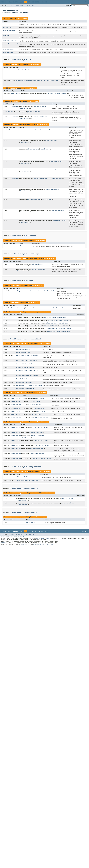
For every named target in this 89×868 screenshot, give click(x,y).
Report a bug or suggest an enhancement (12, 537)
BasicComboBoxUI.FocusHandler (27, 361)
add (35, 107)
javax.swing (6, 36)
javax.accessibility (9, 31)
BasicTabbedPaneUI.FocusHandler (27, 376)
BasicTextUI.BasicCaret (24, 382)
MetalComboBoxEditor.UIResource (28, 480)
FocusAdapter (24, 246)
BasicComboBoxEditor (23, 352)
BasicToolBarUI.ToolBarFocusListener (29, 385)
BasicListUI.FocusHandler (25, 364)
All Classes (30, 5)
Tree (30, 2)
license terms (24, 544)
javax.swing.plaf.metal (10, 44)
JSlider (25, 438)
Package (16, 2)
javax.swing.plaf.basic (10, 41)
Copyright (3, 543)
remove (36, 117)
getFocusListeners (33, 112)
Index (42, 2)
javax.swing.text (8, 52)
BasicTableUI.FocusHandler (26, 379)
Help (47, 2)
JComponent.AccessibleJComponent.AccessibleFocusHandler (36, 291)
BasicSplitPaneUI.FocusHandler (27, 371)
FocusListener (22, 19)
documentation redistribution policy (43, 544)
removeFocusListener (52, 189)
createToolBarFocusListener (41, 459)
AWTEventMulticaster (23, 70)
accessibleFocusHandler (57, 308)
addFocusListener (51, 140)
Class (21, 2)
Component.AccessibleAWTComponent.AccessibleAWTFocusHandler (38, 80)
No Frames (20, 5)
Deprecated (36, 2)
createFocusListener (41, 427)
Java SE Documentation (43, 538)
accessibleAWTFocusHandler (57, 94)
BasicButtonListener (23, 349)
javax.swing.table (8, 49)
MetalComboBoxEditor (24, 477)
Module (10, 2)
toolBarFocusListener (40, 418)
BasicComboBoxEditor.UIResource (27, 356)
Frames (13, 5)
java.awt (5, 24)
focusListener (40, 398)
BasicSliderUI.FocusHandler (26, 367)
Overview (3, 2)
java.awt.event (8, 27)
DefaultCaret (31, 522)
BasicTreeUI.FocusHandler (25, 389)
